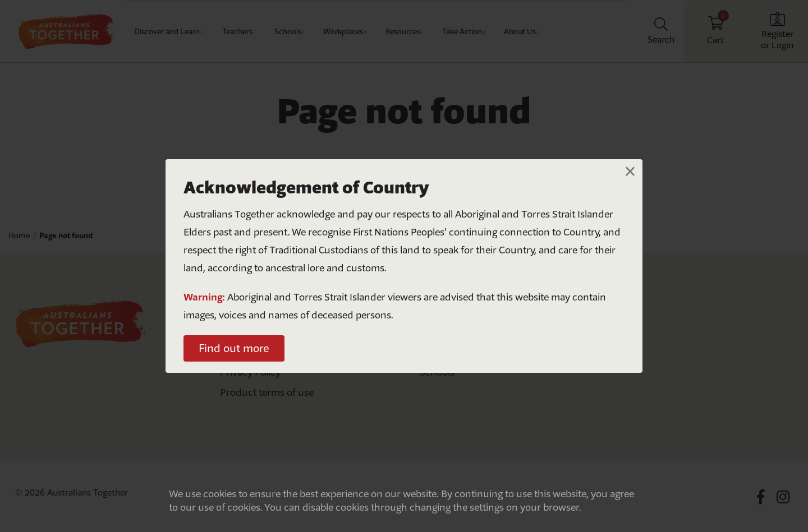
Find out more (234, 348)
